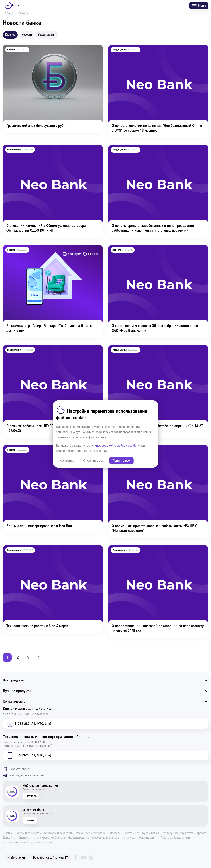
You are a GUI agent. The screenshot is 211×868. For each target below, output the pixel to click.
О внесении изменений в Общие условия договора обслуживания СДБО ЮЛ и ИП (42, 150)
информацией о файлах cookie (115, 446)
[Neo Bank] (12, 6)
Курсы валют (151, 833)
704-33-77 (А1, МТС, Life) (29, 755)
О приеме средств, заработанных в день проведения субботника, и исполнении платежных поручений (149, 150)
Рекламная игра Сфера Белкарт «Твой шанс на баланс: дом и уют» (50, 250)
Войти (30, 820)
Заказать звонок (17, 769)
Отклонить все (93, 461)
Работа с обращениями (175, 838)
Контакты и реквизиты (59, 833)
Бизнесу (24, 838)
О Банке (9, 13)
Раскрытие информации (92, 833)
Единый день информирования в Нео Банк (36, 448)
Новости (115, 833)
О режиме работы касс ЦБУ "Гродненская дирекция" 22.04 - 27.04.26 (49, 350)
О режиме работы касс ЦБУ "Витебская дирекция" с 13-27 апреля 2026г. (153, 350)
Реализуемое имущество (178, 833)
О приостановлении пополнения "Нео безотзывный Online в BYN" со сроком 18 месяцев (154, 50)
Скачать (31, 796)
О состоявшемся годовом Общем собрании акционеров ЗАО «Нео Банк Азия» (155, 250)
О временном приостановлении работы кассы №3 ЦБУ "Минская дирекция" (150, 450)
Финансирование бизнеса (48, 838)
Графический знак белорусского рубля (33, 47)
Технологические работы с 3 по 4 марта (33, 548)
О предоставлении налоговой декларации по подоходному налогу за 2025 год (154, 550)
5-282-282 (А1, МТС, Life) (29, 724)
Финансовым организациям (140, 838)
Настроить (67, 461)
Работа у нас (131, 833)
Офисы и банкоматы (28, 833)
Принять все (121, 461)
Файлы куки (16, 858)
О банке (8, 833)
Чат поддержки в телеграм (23, 776)
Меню (199, 6)
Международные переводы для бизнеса (93, 838)
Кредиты (202, 833)
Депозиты (9, 838)
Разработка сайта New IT (50, 858)
